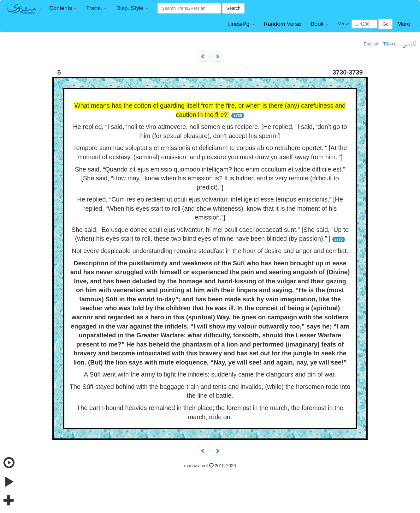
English (371, 44)
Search (233, 8)
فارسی (409, 44)
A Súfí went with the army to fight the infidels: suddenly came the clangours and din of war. (210, 374)
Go (385, 24)
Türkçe (390, 44)
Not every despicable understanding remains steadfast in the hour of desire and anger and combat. (210, 251)
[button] (63, 8)
